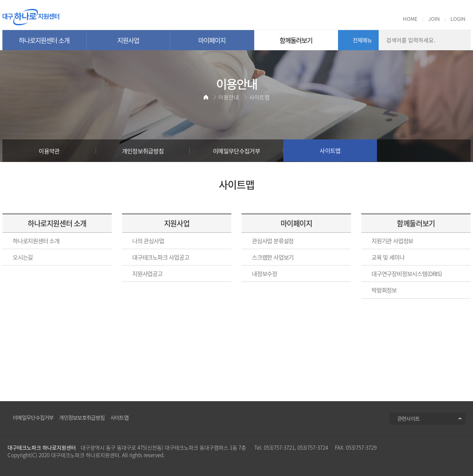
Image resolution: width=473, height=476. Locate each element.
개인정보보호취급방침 (82, 417)
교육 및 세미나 (388, 257)
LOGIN (458, 19)
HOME (410, 19)
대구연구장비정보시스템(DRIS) (407, 274)
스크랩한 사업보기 (273, 257)
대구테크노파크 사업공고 (161, 257)
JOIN (434, 19)
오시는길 (23, 257)
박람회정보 (384, 290)
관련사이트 (409, 418)
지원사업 (177, 223)
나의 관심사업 (148, 241)
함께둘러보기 (416, 223)
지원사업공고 (147, 274)
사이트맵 (119, 417)
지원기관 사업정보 (392, 241)
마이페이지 (296, 223)
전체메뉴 (362, 40)
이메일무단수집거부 (33, 417)
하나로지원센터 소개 (57, 223)
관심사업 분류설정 (273, 241)
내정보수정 (265, 274)
